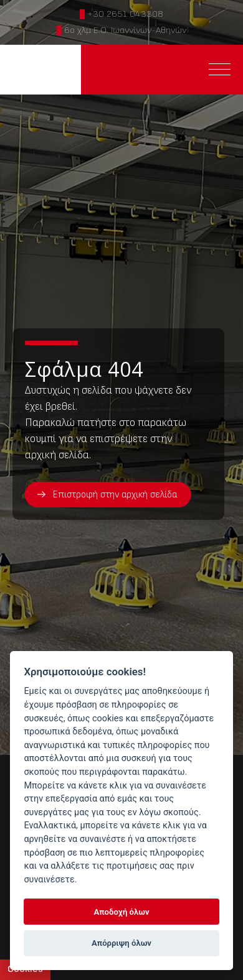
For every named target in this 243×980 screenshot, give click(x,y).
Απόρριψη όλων (121, 943)
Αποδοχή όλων (122, 912)
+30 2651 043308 (125, 14)
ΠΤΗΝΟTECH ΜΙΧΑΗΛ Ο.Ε (40, 70)
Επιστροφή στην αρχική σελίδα (115, 495)
